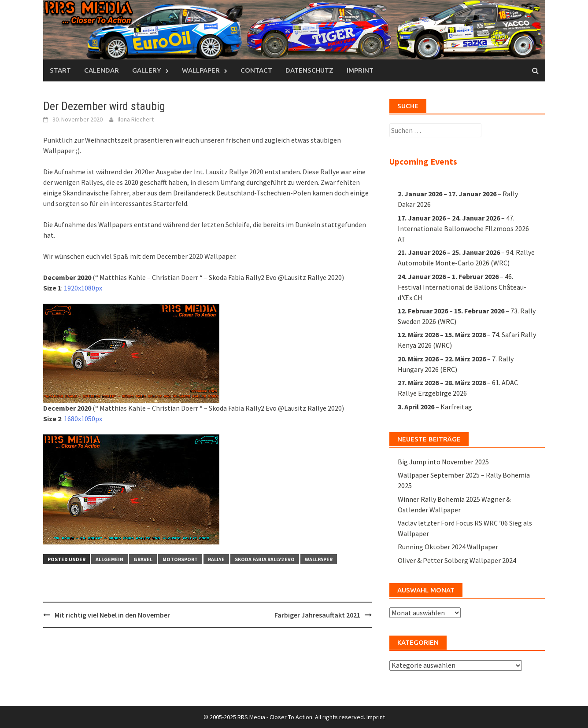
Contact (256, 70)
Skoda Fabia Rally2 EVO (265, 559)
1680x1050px (83, 419)
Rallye (216, 559)
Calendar (102, 70)
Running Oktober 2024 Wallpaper (448, 547)
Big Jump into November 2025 (443, 462)
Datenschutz (309, 70)
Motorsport (180, 559)
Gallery (147, 70)
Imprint (360, 70)
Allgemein (109, 559)
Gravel (143, 559)
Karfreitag (456, 407)
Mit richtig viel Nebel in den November (112, 615)
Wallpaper (201, 70)
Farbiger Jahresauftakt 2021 (317, 615)
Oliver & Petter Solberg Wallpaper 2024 (457, 560)
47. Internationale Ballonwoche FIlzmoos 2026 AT (463, 228)
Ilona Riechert (136, 119)
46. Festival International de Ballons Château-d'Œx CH (462, 287)
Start (60, 70)
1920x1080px (83, 288)
